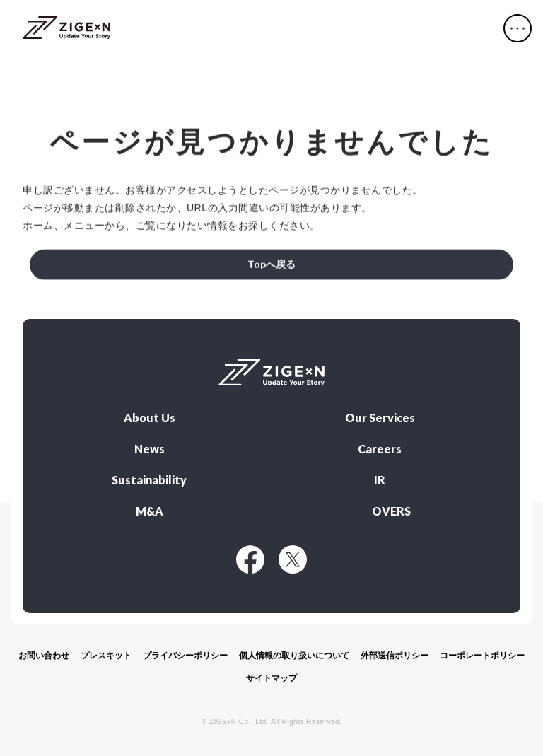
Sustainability (149, 480)
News (150, 449)
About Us (150, 418)
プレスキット (106, 656)
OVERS (391, 511)
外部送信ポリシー (395, 656)
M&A (150, 511)
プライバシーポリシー (185, 656)
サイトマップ (271, 678)
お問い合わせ (44, 656)
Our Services (380, 418)
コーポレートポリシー (482, 656)
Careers (380, 449)
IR (380, 480)
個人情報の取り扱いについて (294, 656)
